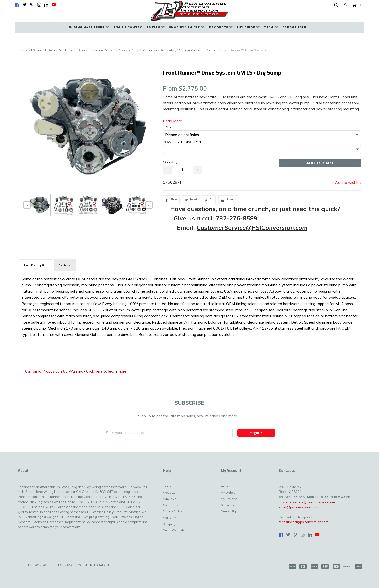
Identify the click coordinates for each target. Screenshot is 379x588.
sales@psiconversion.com (299, 507)
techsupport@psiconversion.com (304, 522)
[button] (336, 5)
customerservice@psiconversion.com (307, 502)
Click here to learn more (106, 371)
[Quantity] (182, 170)
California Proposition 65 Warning (54, 371)
